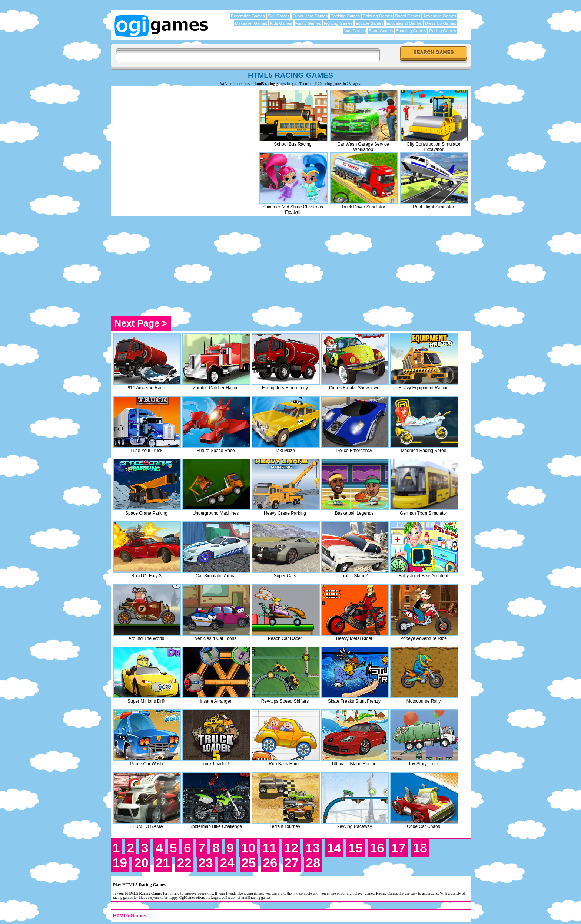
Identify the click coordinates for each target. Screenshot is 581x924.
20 (141, 863)
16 (377, 848)
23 (206, 863)
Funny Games (308, 23)
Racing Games (443, 31)
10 (248, 848)
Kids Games (281, 23)
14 (334, 848)
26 (270, 863)
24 (227, 863)
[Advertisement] (175, 140)
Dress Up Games (441, 23)
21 (163, 863)
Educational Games (404, 23)
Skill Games (279, 16)
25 (249, 863)
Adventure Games (440, 16)
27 (292, 863)
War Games (355, 31)
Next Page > (141, 323)
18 (420, 848)
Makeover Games (251, 23)
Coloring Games (377, 16)
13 (313, 848)
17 (399, 848)
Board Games (408, 16)
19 (120, 863)
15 (356, 848)
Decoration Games (248, 16)
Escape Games (369, 23)
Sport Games (381, 31)
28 (313, 863)
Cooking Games (345, 16)
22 (184, 863)
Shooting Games (411, 31)
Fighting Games (338, 23)
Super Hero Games (310, 16)
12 (291, 848)
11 (270, 848)
